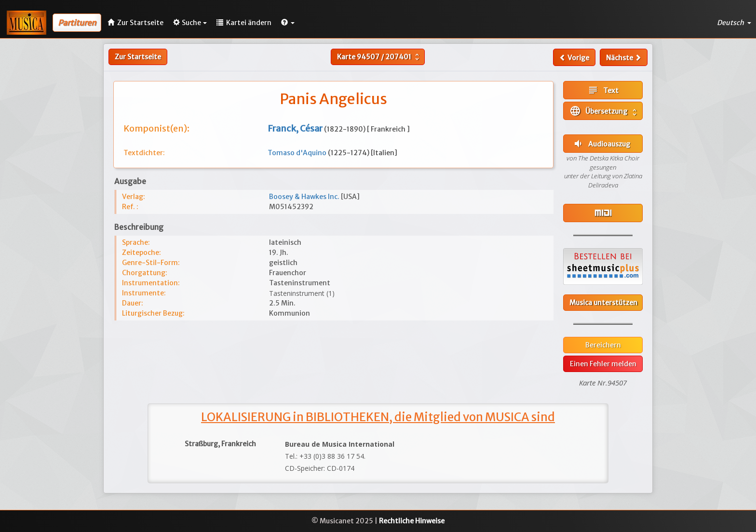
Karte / (379, 57)
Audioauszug (601, 144)
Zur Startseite (138, 57)
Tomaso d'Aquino (298, 153)
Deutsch (734, 23)
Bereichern (603, 345)
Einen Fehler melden (603, 364)
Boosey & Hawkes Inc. (305, 197)
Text (603, 90)
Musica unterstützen (603, 303)
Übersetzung (604, 111)
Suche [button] (190, 23)
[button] (288, 23)
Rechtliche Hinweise (412, 521)
